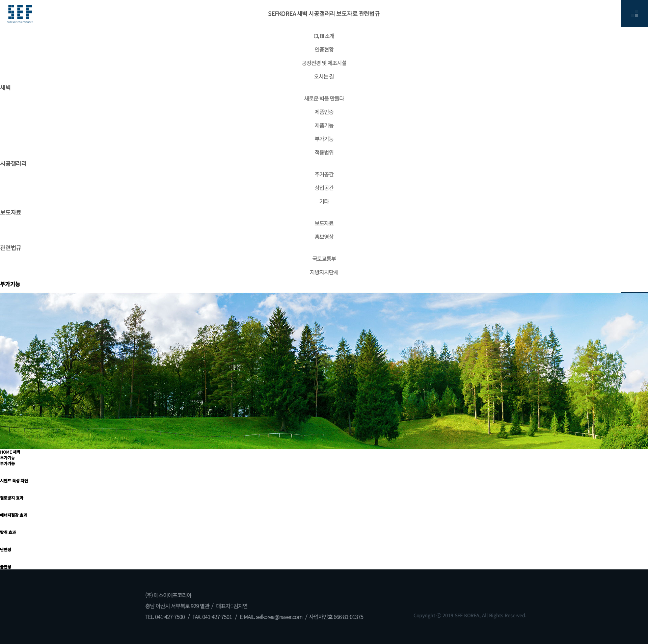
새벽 (302, 13)
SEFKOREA (282, 13)
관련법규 (369, 13)
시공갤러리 (322, 13)
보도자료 (347, 13)
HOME (6, 452)
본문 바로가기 (0, 0)
